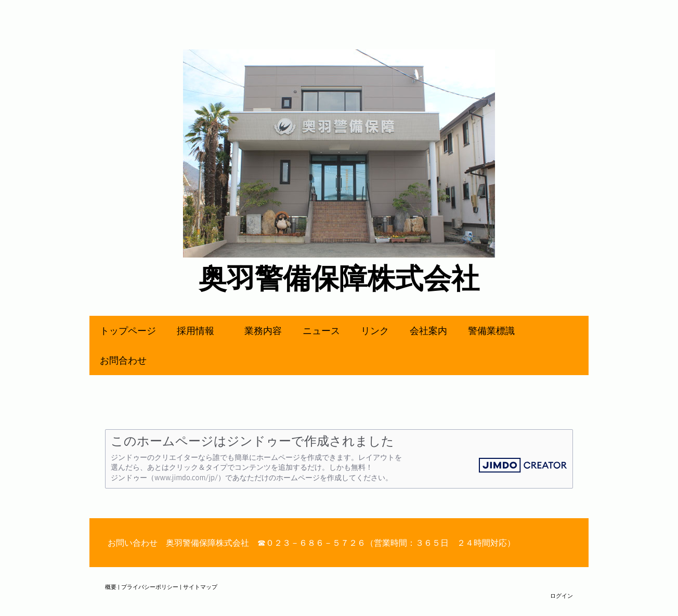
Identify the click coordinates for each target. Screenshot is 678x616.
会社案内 (428, 331)
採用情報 (200, 331)
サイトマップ (200, 587)
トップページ (128, 331)
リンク (375, 331)
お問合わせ (123, 360)
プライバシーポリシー (150, 587)
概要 (111, 587)
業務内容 (263, 331)
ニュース (321, 331)
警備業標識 (491, 331)
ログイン (562, 595)
